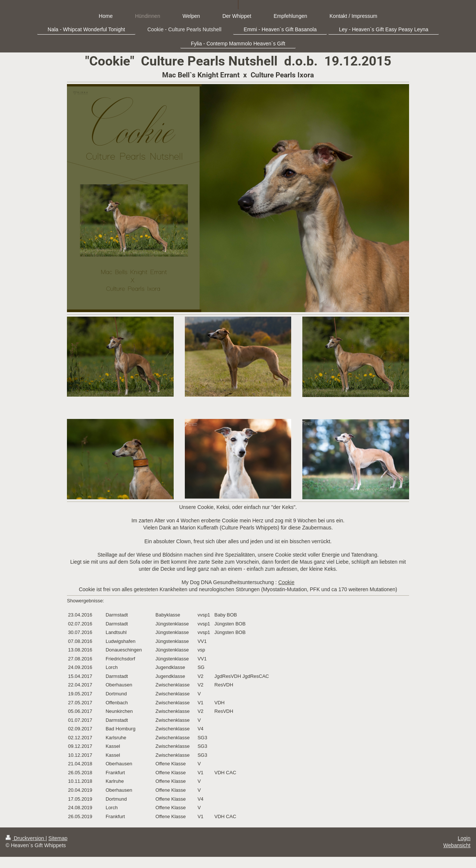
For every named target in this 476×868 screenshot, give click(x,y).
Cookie (286, 582)
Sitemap (58, 838)
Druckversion (25, 838)
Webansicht (457, 845)
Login (464, 838)
